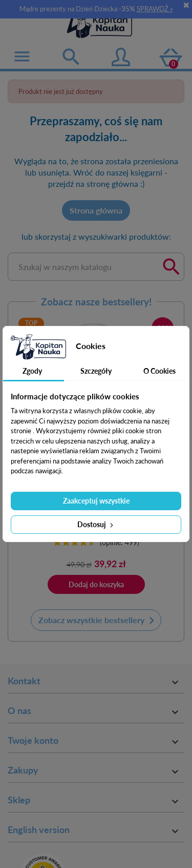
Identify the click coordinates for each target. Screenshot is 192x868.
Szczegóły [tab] (96, 371)
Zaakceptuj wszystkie (96, 501)
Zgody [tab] (32, 371)
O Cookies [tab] (159, 371)
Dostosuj (96, 524)
